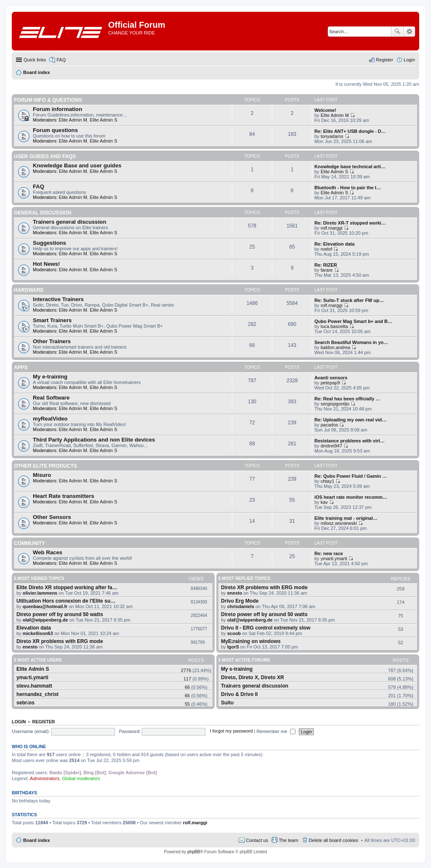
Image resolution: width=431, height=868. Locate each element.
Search (397, 32)
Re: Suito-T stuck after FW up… (349, 300)
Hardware (29, 290)
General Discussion (43, 213)
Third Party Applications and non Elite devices (94, 440)
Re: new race (329, 553)
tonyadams (332, 136)
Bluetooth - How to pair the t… (348, 188)
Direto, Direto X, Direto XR (253, 677)
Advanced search (409, 32)
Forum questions (55, 130)
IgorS (233, 647)
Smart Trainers (52, 320)
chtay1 (327, 481)
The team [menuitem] (288, 840)
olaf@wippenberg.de (45, 620)
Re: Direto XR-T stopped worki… (350, 223)
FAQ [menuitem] (61, 60)
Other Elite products (45, 466)
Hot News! (46, 264)
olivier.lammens (40, 593)
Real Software (51, 398)
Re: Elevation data (334, 244)
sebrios (25, 703)
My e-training (50, 377)
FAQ (39, 187)
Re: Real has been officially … (347, 399)
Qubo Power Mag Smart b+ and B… (353, 321)
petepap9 (330, 383)
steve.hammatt (34, 686)
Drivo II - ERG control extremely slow (266, 628)
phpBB (194, 852)
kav (324, 502)
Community (29, 543)
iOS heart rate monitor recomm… (351, 497)
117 (187, 679)
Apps (21, 368)
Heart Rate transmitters (64, 496)
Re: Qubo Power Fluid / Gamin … (351, 476)
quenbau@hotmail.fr (45, 606)
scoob (234, 633)
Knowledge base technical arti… (350, 167)
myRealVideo (50, 419)
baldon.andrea (335, 347)
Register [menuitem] (384, 60)
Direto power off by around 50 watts (60, 614)
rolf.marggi (332, 228)
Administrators (45, 778)
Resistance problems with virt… (350, 441)
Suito (227, 703)
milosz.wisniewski (339, 523)
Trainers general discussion (69, 222)
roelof (327, 249)
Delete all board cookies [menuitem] (334, 840)
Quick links (35, 60)
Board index (37, 840)
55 (187, 704)
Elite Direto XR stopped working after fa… (67, 587)
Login (19, 722)
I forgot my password (231, 731)
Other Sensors (52, 517)
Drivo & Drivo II (239, 694)
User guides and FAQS (45, 156)
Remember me (276, 731)
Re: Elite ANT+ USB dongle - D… (350, 131)
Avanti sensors (331, 378)
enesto (30, 647)
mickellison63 (38, 633)
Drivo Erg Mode (240, 601)
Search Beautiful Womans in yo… (351, 342)
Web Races (48, 552)
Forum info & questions (48, 100)
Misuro (42, 475)
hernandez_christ (37, 694)
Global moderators (81, 778)
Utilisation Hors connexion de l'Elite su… (66, 601)
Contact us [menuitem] (257, 840)
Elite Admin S (103, 120)
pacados (330, 425)
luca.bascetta (334, 326)
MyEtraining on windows (251, 641)
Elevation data (34, 628)
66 (187, 687)
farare (327, 270)
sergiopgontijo (335, 404)
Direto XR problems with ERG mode (60, 641)
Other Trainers (52, 341)
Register (44, 722)
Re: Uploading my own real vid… (350, 420)
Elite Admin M (73, 120)
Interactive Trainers (58, 299)
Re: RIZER (326, 265)
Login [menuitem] (409, 60)
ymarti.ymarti (334, 558)
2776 (186, 670)
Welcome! (325, 110)
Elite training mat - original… (346, 518)
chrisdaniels (241, 606)
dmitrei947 (331, 446)
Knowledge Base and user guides (77, 165)
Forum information (57, 109)
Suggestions (49, 243)
